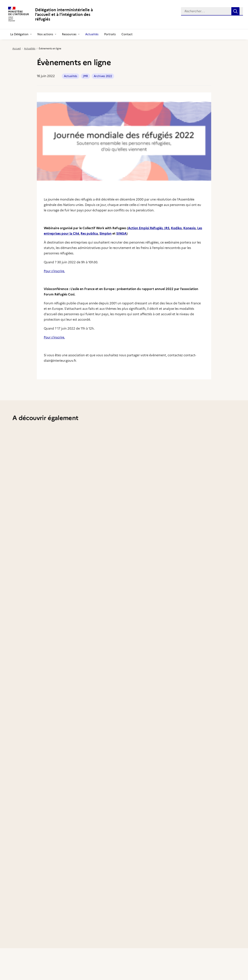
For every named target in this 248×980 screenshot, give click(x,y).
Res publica (89, 234)
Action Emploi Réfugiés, (146, 228)
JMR (85, 76)
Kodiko (176, 228)
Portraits (110, 34)
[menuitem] (212, 11)
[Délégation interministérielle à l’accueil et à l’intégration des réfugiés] (57, 15)
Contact (127, 34)
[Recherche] (212, 11)
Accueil (17, 49)
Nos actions (47, 34)
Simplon (105, 234)
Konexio (189, 228)
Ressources (71, 34)
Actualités (92, 34)
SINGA (121, 234)
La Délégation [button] (21, 34)
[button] (212, 11)
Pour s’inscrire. (54, 271)
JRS (167, 228)
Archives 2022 (103, 76)
